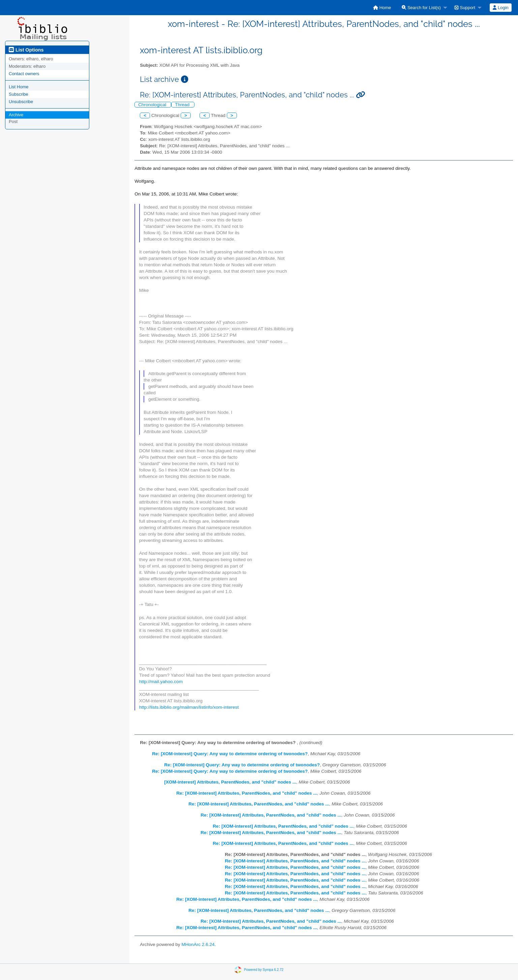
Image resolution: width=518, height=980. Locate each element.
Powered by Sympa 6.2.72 (264, 970)
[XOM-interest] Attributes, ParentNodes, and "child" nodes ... (230, 782)
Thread (183, 105)
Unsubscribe (21, 102)
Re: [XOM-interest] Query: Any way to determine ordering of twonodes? (230, 754)
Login (500, 8)
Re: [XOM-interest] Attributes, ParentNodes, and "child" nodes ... (247, 793)
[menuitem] (382, 8)
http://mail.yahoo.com (161, 682)
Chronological (153, 105)
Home (382, 8)
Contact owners (24, 74)
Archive (16, 115)
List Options (26, 50)
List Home (19, 87)
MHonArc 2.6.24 (198, 944)
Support (465, 8)
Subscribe (19, 94)
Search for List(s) (421, 8)
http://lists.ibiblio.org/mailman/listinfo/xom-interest (189, 707)
